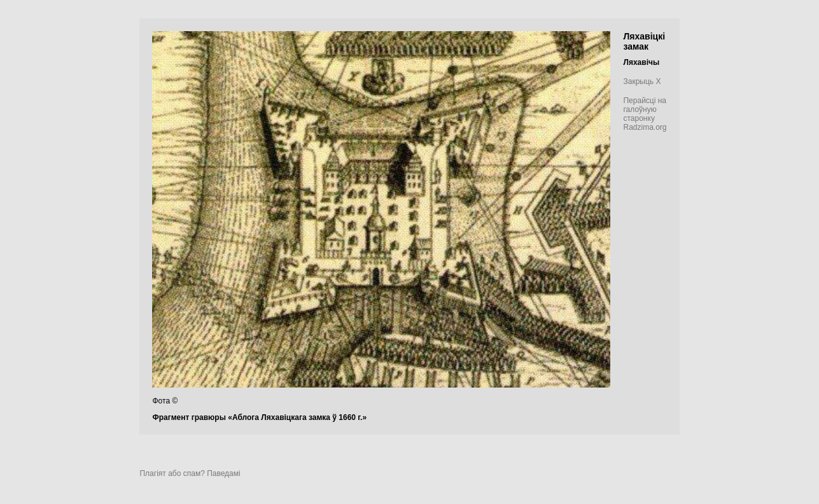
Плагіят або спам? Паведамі (190, 473)
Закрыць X (642, 81)
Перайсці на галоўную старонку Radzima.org (645, 114)
